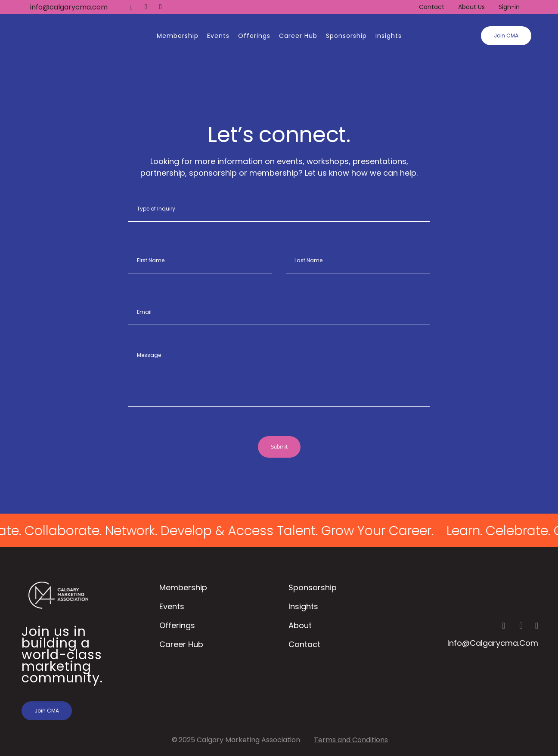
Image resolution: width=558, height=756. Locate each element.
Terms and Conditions (351, 740)
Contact (432, 7)
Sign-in (509, 7)
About (300, 625)
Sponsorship (313, 587)
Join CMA (506, 36)
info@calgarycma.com (69, 7)
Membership (183, 587)
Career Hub (181, 644)
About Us (471, 7)
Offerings (177, 625)
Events (172, 606)
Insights (303, 606)
